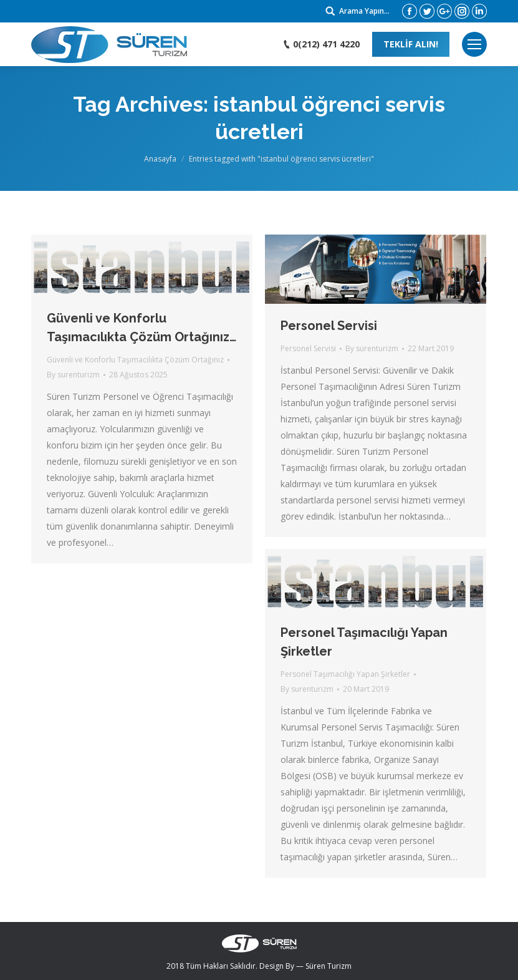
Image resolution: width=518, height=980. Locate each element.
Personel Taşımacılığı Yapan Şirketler (364, 642)
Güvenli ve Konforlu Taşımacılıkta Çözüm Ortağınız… (141, 327)
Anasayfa (160, 159)
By (73, 375)
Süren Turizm (329, 966)
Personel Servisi (329, 326)
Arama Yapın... (364, 11)
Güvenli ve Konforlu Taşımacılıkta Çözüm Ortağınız (135, 360)
